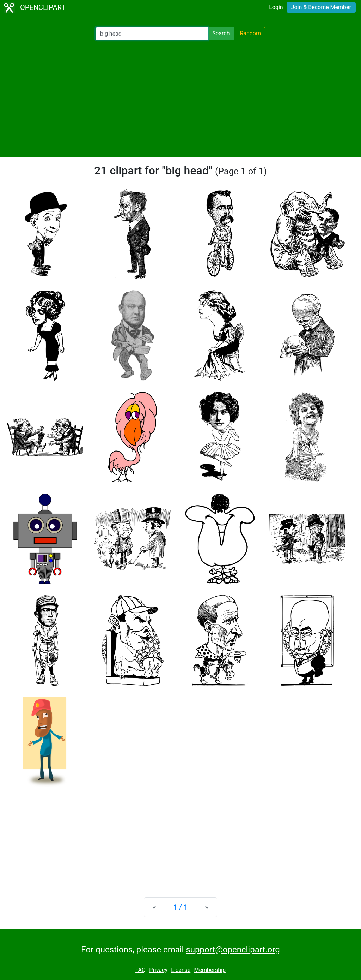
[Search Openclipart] (152, 34)
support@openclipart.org (233, 950)
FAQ (140, 970)
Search (221, 33)
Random (250, 33)
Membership (210, 970)
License (181, 970)
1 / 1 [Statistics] (181, 907)
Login (276, 7)
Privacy (158, 970)
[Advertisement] (180, 99)
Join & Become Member (321, 7)
